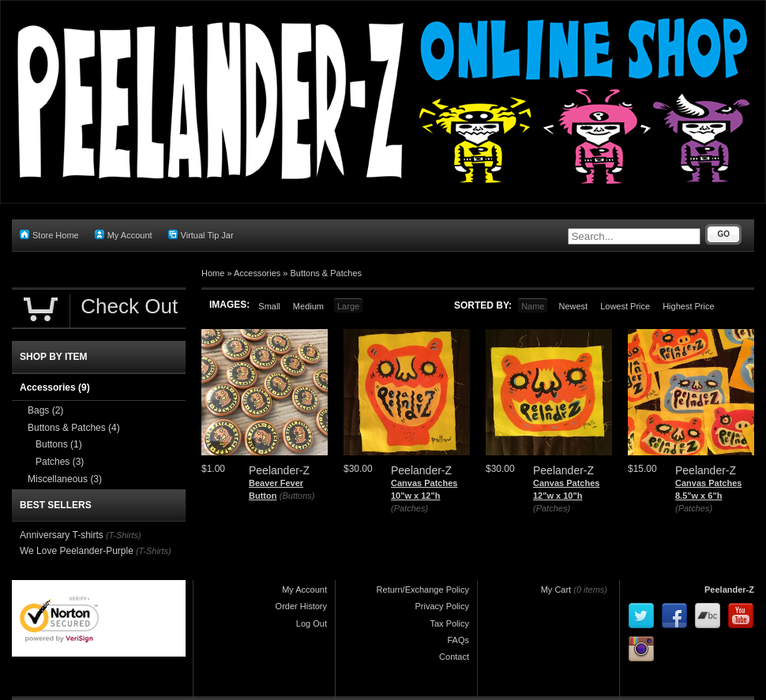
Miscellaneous (65, 479)
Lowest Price (625, 306)
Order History (301, 606)
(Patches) (409, 508)
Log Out (312, 623)
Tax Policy (449, 623)
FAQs (458, 640)
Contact (454, 657)
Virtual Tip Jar (201, 235)
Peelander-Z (729, 590)
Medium (308, 306)
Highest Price (688, 306)
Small (269, 306)
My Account (124, 235)
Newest (573, 306)
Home (213, 273)
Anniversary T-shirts (62, 535)
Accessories (257, 273)
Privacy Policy (442, 606)
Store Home (49, 235)
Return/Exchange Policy (423, 590)
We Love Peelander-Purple (77, 551)
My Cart (556, 590)
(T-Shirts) (124, 535)
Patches (60, 462)
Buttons (59, 444)
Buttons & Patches (327, 273)
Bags (45, 410)
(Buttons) (297, 496)
